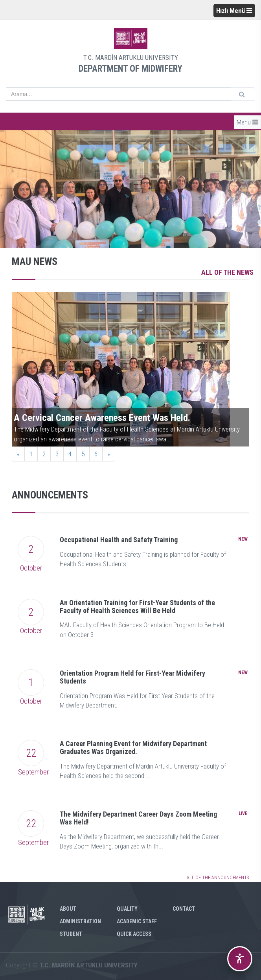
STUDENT (71, 934)
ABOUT (68, 909)
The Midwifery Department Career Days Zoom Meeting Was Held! (138, 818)
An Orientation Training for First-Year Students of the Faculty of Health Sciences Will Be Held (137, 607)
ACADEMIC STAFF (137, 921)
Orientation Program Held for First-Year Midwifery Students (132, 677)
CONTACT (184, 909)
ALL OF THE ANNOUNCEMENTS (218, 878)
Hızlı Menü (234, 11)
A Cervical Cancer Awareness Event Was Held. (102, 418)
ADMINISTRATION (80, 921)
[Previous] (18, 454)
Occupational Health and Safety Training (119, 540)
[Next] (109, 454)
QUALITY (127, 909)
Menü (247, 122)
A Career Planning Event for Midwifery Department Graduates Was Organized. (133, 748)
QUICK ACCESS (134, 934)
